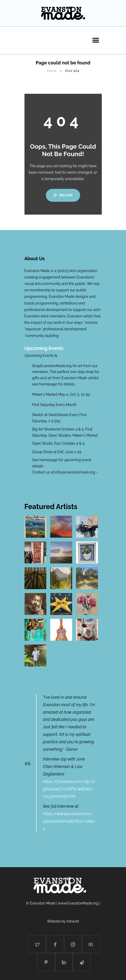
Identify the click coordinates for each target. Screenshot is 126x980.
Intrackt (73, 921)
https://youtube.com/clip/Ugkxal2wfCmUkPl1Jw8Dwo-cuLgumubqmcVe (69, 789)
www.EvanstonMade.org (78, 903)
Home (52, 71)
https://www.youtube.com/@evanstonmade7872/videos (69, 821)
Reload (63, 195)
